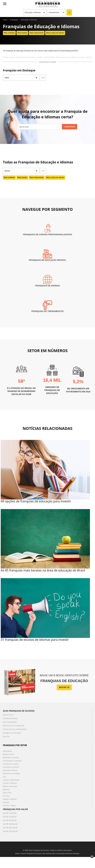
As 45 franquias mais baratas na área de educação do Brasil (43, 570)
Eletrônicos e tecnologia (11, 774)
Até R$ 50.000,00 (10, 820)
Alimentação (7, 751)
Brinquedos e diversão (11, 758)
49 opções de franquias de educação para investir (36, 501)
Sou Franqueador (10, 722)
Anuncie (6, 737)
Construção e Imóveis (11, 764)
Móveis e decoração (10, 786)
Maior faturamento (37, 33)
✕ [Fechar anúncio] (92, 857)
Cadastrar (70, 127)
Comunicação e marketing (12, 761)
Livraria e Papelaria (10, 783)
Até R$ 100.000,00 (10, 824)
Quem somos (8, 715)
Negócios (6, 790)
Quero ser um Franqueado (14, 726)
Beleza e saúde (8, 754)
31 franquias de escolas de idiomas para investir (35, 640)
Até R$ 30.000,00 (10, 817)
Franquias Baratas (10, 718)
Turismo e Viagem (9, 805)
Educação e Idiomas (29, 20)
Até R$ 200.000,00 (10, 828)
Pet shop (6, 796)
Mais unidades (9, 33)
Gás (4, 777)
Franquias (14, 20)
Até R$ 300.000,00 (10, 831)
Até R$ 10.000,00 (10, 813)
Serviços (6, 802)
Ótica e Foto (7, 793)
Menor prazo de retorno (55, 33)
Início (5, 20)
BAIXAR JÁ (64, 687)
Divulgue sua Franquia (12, 733)
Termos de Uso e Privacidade (15, 729)
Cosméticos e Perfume (11, 767)
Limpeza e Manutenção (11, 780)
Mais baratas (22, 33)
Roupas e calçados (10, 799)
